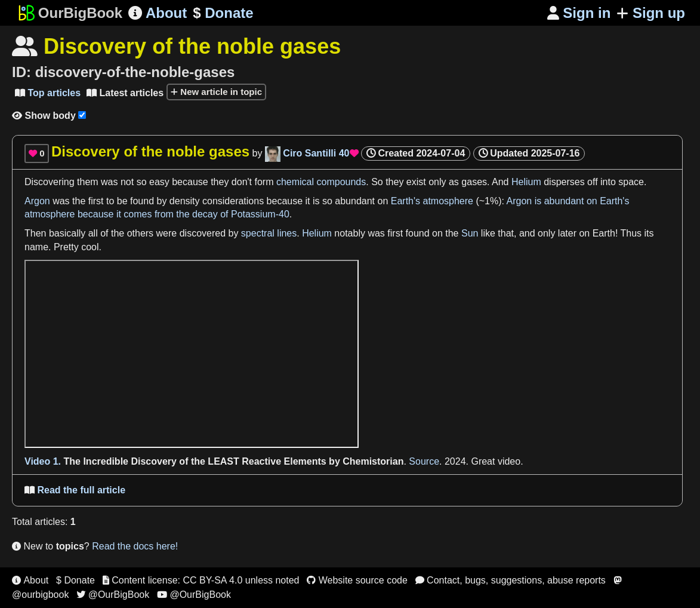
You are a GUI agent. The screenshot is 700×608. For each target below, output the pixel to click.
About (158, 13)
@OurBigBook (113, 595)
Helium (526, 182)
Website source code (357, 580)
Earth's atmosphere (432, 201)
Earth (604, 233)
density (185, 201)
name (36, 247)
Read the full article (75, 490)
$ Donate (75, 580)
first (96, 201)
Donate (223, 13)
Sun (470, 233)
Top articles (48, 93)
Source (424, 461)
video (509, 461)
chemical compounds (321, 182)
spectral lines (269, 233)
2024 (455, 461)
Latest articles (125, 93)
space (631, 182)
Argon (37, 201)
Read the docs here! (135, 546)
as (454, 182)
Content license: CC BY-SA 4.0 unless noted (201, 580)
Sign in (579, 13)
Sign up (651, 13)
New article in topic (216, 92)
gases (474, 182)
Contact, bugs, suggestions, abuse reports (511, 580)
